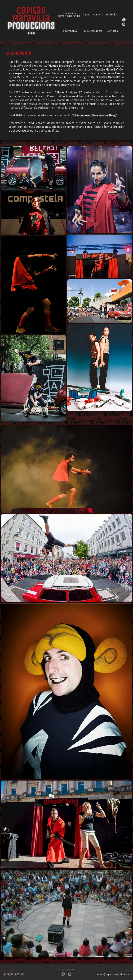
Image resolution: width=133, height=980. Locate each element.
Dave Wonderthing (69, 14)
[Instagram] (70, 974)
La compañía (69, 31)
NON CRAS (112, 14)
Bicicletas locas (93, 31)
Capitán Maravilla (93, 14)
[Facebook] (63, 974)
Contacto (112, 31)
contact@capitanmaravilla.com (112, 974)
